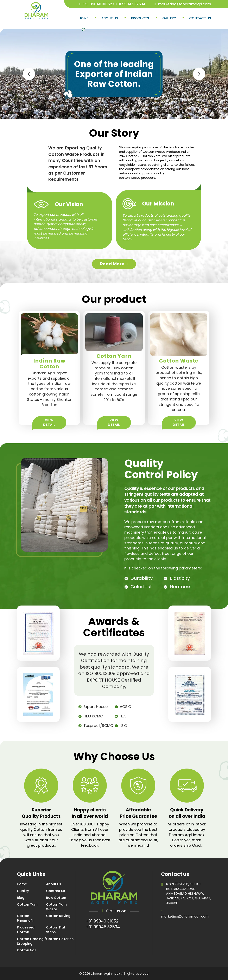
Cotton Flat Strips (56, 930)
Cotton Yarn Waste (56, 907)
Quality (23, 891)
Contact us (200, 18)
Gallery (169, 18)
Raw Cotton (56, 898)
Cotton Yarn (27, 905)
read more (114, 264)
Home (83, 18)
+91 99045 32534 (130, 4)
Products (140, 18)
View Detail (49, 422)
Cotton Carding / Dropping (31, 941)
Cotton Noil (27, 950)
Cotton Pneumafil (25, 918)
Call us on (114, 911)
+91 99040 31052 (97, 4)
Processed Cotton (26, 930)
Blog (21, 898)
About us (110, 18)
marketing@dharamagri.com (185, 4)
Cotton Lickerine (60, 939)
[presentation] (29, 74)
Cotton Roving (58, 916)
